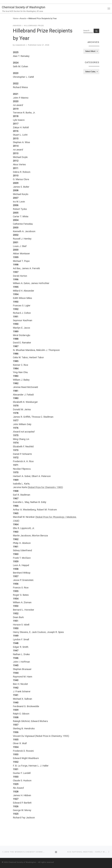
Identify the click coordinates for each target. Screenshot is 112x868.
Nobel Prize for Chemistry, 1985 (45, 487)
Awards (23, 18)
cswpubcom (20, 45)
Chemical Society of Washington (22, 862)
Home (15, 18)
